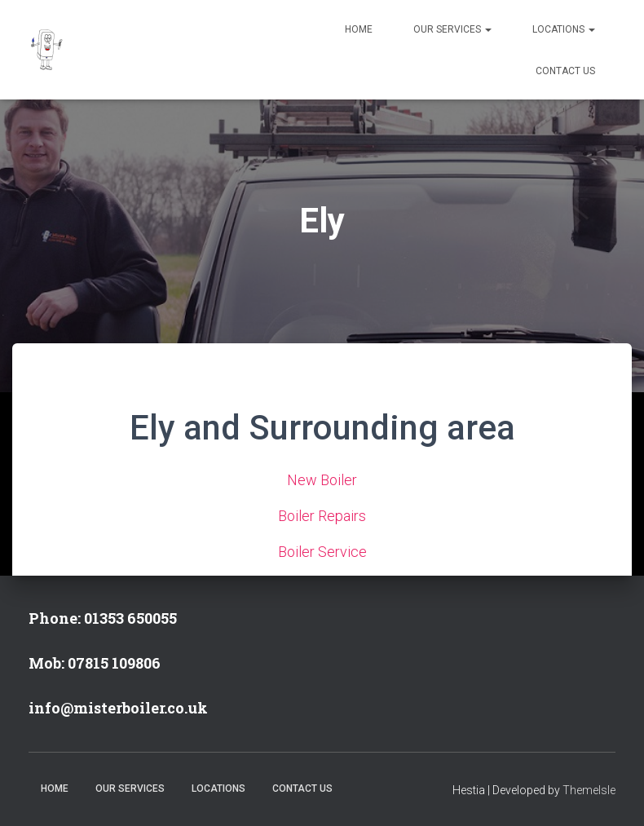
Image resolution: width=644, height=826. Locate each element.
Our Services (452, 29)
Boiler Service (322, 552)
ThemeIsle (589, 790)
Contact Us (565, 71)
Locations (564, 29)
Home (359, 29)
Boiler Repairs (322, 516)
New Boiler (322, 480)
